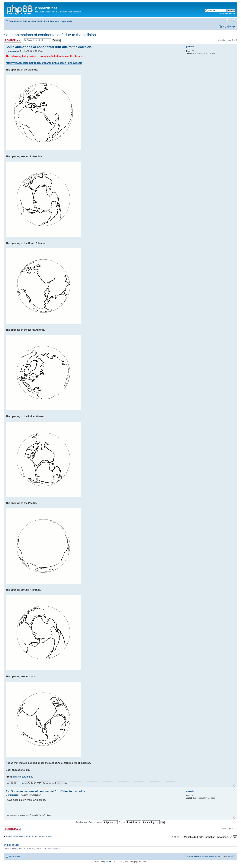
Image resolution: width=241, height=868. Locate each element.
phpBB (109, 862)
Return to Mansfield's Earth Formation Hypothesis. (29, 836)
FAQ (224, 27)
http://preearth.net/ (23, 777)
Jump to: (175, 837)
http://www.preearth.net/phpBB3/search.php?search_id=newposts (44, 63)
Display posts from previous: (97, 822)
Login (233, 27)
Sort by (130, 822)
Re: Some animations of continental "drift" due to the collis (45, 791)
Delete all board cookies (206, 856)
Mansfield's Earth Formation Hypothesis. (52, 21)
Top (234, 786)
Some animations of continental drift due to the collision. (50, 35)
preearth (14, 51)
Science (27, 21)
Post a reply (13, 40)
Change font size (233, 21)
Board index (15, 21)
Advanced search (227, 13)
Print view (227, 21)
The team (189, 856)
